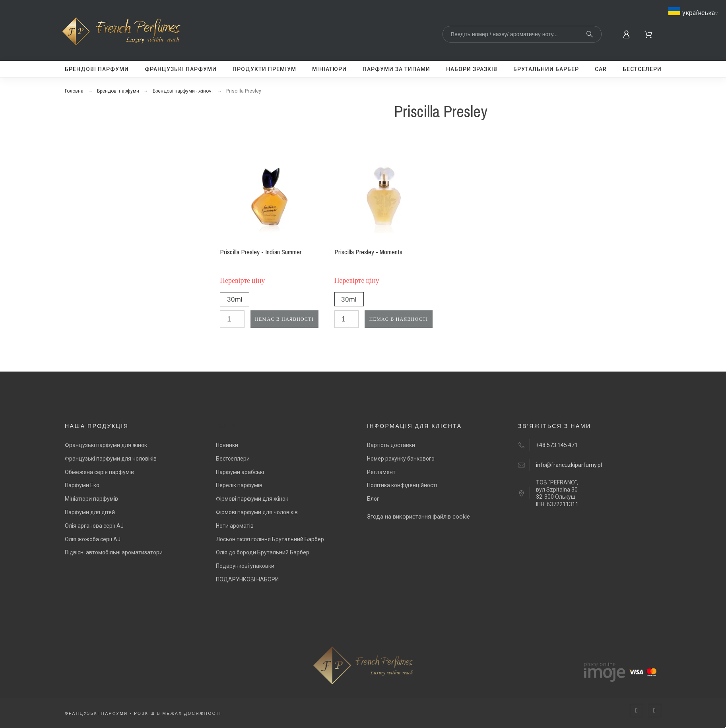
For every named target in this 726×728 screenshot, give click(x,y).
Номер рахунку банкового (401, 459)
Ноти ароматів (235, 526)
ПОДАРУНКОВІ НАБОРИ (247, 579)
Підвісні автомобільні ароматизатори (114, 552)
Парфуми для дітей (90, 512)
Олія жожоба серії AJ (93, 539)
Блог (373, 499)
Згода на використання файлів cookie (418, 517)
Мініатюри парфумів (91, 499)
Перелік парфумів (239, 485)
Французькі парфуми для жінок (106, 445)
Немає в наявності (284, 319)
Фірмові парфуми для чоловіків (257, 512)
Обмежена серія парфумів (99, 472)
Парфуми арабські (240, 472)
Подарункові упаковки (245, 566)
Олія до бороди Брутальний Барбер (263, 552)
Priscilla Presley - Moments (368, 252)
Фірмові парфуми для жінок (252, 499)
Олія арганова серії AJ (94, 526)
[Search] (522, 34)
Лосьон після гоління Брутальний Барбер (270, 539)
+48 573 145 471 (557, 445)
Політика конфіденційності (402, 485)
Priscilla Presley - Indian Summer (261, 252)
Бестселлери (233, 459)
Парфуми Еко (82, 485)
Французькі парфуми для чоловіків (111, 459)
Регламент (381, 472)
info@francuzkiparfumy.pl (569, 465)
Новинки (227, 445)
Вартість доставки (391, 445)
